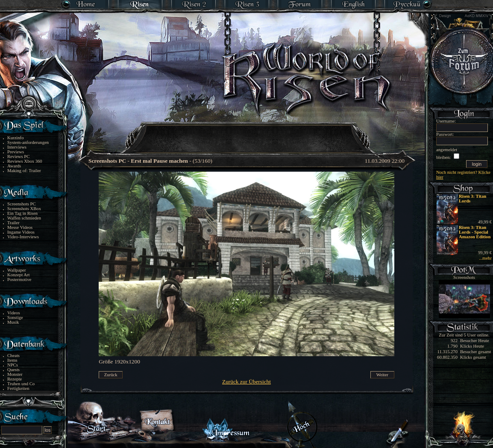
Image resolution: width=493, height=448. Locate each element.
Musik (13, 322)
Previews (16, 152)
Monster (15, 374)
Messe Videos (20, 227)
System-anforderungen (28, 142)
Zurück (111, 375)
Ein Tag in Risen (22, 213)
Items (12, 360)
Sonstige (15, 318)
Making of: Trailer (24, 171)
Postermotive (19, 280)
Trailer (13, 223)
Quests (13, 370)
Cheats (13, 356)
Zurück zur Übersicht (246, 382)
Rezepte (15, 379)
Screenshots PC (22, 204)
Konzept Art (18, 275)
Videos (14, 313)
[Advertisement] (247, 132)
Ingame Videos (21, 232)
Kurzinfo (15, 138)
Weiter (382, 375)
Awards (14, 166)
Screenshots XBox (24, 209)
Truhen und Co (21, 384)
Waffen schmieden (24, 218)
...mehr (485, 258)
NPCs (13, 365)
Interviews (17, 147)
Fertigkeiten (18, 388)
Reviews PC (18, 157)
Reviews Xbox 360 (25, 161)
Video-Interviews (23, 237)
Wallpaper (17, 270)
